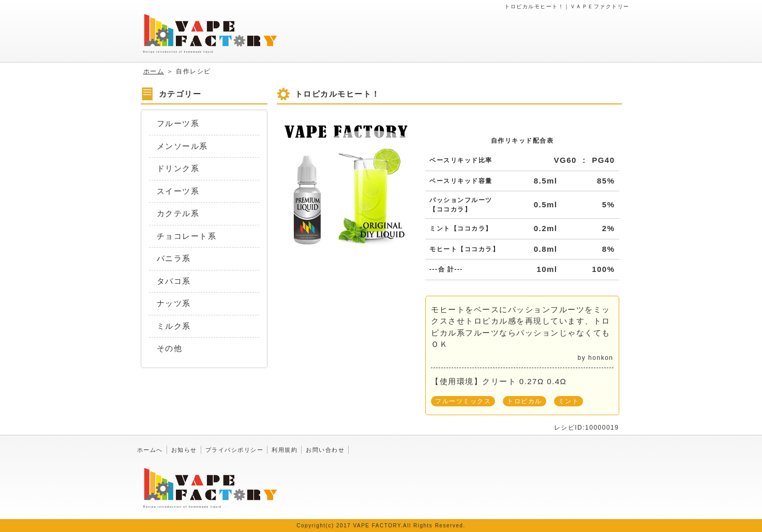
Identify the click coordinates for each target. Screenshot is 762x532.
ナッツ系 (174, 303)
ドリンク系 (178, 168)
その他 (170, 348)
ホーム (154, 71)
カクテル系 (178, 213)
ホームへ (150, 450)
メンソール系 (182, 146)
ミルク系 (174, 326)
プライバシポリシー (235, 450)
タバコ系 (174, 281)
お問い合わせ (325, 450)
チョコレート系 (187, 236)
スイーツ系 (178, 191)
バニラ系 (174, 258)
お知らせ (184, 450)
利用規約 (285, 450)
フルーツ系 (178, 123)
